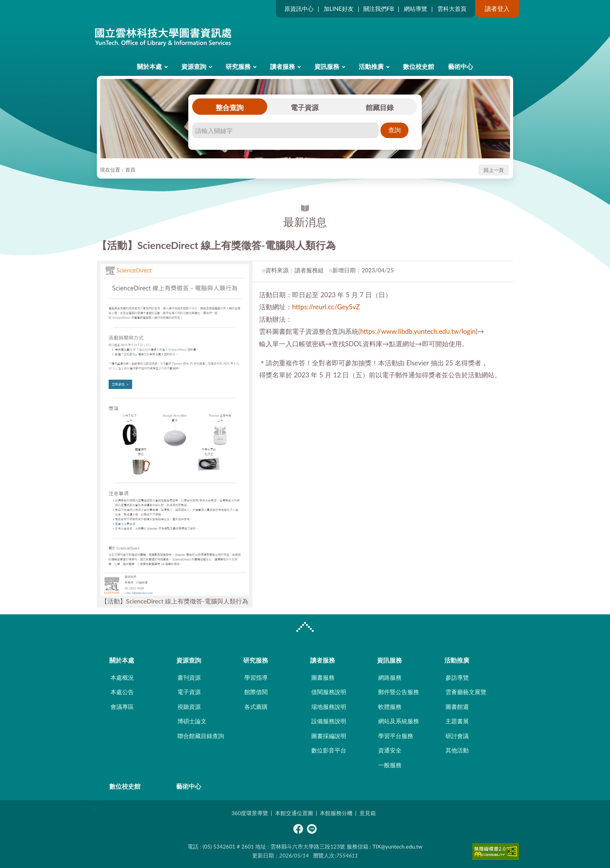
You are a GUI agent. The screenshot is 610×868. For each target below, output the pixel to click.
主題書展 (457, 721)
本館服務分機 (336, 813)
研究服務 (238, 66)
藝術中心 (461, 66)
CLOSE (305, 628)
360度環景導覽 (250, 813)
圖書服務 (323, 677)
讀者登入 (497, 8)
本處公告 (122, 692)
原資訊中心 (299, 9)
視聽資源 (189, 707)
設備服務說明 (329, 721)
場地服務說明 (329, 707)
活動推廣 (371, 66)
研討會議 (457, 736)
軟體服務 (390, 707)
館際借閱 (256, 692)
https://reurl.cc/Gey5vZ (326, 307)
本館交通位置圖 (294, 813)
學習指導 (256, 677)
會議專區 (122, 707)
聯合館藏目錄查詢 (201, 736)
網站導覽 (415, 9)
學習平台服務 (396, 736)
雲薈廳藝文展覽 (466, 692)
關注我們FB (379, 9)
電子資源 (305, 107)
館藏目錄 (380, 107)
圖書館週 (457, 707)
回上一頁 (494, 170)
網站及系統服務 (399, 721)
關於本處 (149, 66)
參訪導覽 (457, 677)
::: (95, 6)
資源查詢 (194, 66)
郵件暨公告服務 (399, 692)
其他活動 (457, 750)
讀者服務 (282, 66)
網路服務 (390, 677)
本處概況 (122, 677)
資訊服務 (327, 66)
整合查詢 (230, 107)
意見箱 (368, 813)
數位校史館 (419, 66)
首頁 (130, 170)
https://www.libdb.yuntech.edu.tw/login (418, 331)
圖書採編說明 (329, 736)
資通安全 (390, 750)
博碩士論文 (192, 721)
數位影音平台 (329, 750)
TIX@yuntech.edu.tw (398, 846)
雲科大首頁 (452, 9)
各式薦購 (256, 707)
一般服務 (390, 765)
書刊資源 (189, 677)
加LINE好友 (339, 9)
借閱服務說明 (329, 692)
